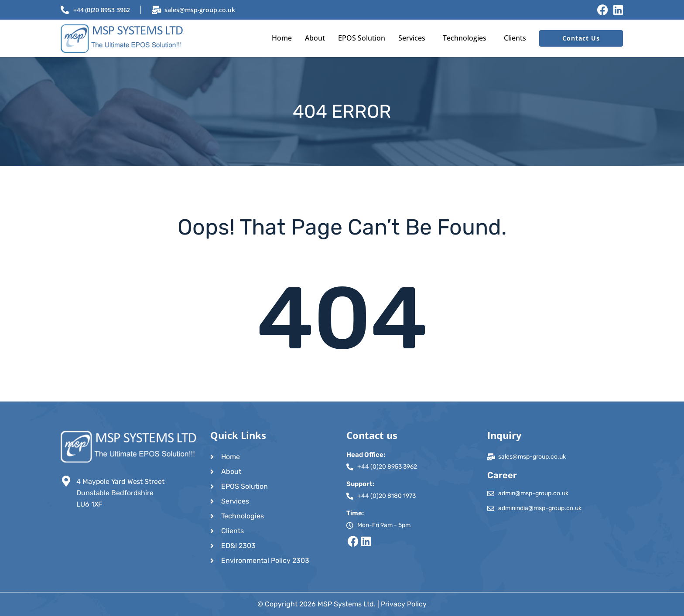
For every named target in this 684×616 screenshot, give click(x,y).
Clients (515, 38)
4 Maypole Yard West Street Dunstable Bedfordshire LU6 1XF (120, 493)
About (315, 38)
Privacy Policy (404, 604)
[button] (414, 38)
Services (412, 38)
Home (282, 38)
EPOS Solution (362, 38)
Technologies (465, 38)
